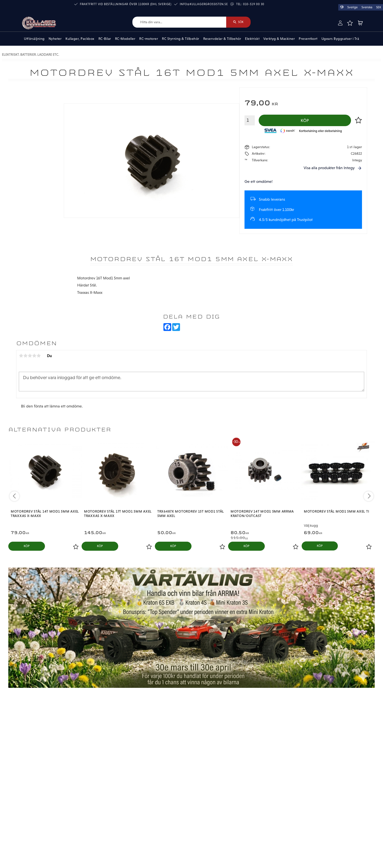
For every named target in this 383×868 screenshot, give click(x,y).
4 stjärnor (34, 356)
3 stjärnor (30, 356)
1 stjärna (21, 356)
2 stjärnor (25, 356)
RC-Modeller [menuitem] (125, 39)
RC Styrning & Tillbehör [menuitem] (181, 39)
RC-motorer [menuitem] (149, 39)
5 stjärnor (39, 356)
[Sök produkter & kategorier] (179, 22)
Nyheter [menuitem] (55, 39)
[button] (350, 23)
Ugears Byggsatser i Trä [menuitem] (340, 39)
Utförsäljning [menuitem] (34, 39)
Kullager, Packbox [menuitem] (80, 39)
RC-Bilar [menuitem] (105, 39)
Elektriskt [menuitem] (252, 39)
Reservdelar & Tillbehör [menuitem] (222, 39)
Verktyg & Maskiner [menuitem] (279, 39)
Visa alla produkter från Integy (329, 168)
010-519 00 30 (254, 4)
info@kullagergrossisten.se (204, 4)
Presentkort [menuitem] (308, 39)
